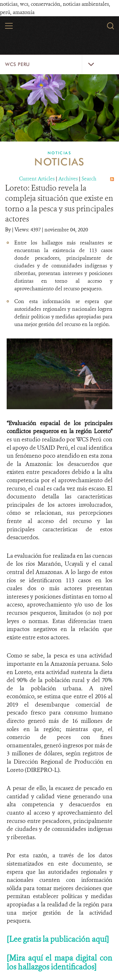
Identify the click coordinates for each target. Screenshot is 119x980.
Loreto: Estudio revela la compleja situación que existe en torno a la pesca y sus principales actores (59, 203)
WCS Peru (17, 64)
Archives (68, 179)
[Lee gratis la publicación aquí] (58, 939)
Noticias (60, 153)
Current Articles (37, 179)
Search (89, 179)
